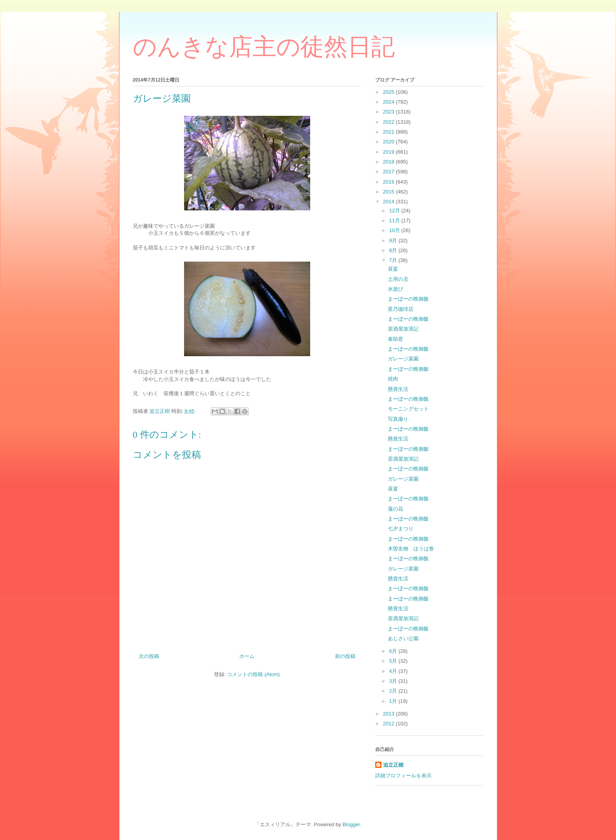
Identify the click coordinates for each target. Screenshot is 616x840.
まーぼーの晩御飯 (408, 299)
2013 (390, 714)
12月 (395, 211)
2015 (390, 192)
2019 (390, 152)
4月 (394, 671)
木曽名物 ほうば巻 (411, 549)
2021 (390, 132)
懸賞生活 (398, 389)
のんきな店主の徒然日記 (264, 47)
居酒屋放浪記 (403, 329)
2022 (390, 122)
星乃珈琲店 (401, 309)
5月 (394, 661)
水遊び (395, 289)
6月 (394, 651)
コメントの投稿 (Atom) (253, 674)
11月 (395, 220)
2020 (390, 142)
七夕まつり (401, 529)
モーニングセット (408, 409)
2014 (390, 202)
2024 (390, 102)
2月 (394, 691)
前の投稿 (345, 656)
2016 (390, 182)
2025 (390, 92)
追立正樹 (393, 765)
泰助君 (395, 339)
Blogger (351, 824)
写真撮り (398, 419)
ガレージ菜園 (403, 359)
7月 (394, 260)
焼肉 (393, 379)
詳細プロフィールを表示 (403, 776)
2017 (390, 172)
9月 (394, 241)
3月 (394, 681)
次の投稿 (149, 656)
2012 (390, 724)
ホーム (247, 656)
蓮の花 (395, 509)
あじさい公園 (403, 638)
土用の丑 (398, 279)
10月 (395, 230)
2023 (390, 112)
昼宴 (393, 269)
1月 (394, 701)
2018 (390, 162)
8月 (394, 250)
